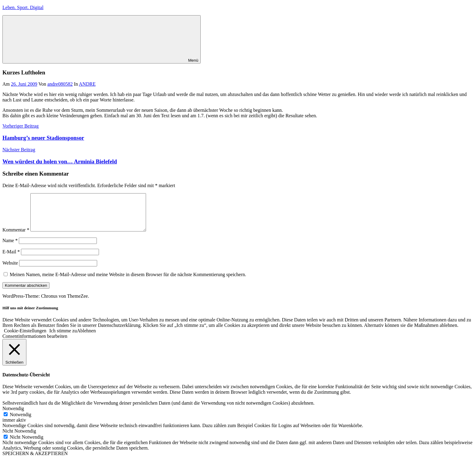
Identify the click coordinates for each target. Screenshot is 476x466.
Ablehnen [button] (86, 338)
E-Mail (11, 259)
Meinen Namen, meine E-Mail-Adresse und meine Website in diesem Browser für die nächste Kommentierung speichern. (128, 282)
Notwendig (20, 422)
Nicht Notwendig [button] (19, 438)
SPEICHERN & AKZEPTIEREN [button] (35, 461)
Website (10, 270)
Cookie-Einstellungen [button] (25, 338)
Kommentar (16, 237)
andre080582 (60, 84)
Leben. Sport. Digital (23, 7)
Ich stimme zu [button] (63, 338)
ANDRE (87, 84)
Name (10, 248)
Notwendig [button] (13, 416)
